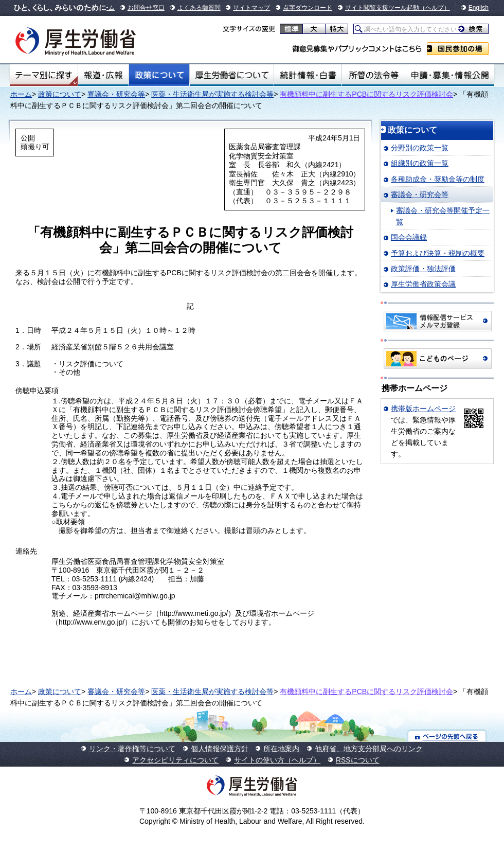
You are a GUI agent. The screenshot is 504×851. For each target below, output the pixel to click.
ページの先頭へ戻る (447, 736)
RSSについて (358, 760)
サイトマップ (251, 8)
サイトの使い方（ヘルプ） (277, 760)
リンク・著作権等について (132, 749)
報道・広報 (103, 75)
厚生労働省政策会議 (423, 284)
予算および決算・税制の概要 (438, 253)
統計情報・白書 (308, 75)
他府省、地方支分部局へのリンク (369, 749)
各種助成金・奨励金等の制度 (438, 179)
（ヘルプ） (435, 8)
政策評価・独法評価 (423, 269)
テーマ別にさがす (44, 75)
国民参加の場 (458, 49)
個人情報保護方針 (220, 749)
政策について (159, 75)
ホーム (21, 94)
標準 (291, 29)
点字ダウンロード (308, 8)
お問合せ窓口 (146, 8)
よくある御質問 (199, 8)
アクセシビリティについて (175, 760)
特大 (337, 29)
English (479, 8)
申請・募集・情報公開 (450, 75)
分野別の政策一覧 (420, 148)
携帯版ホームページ (423, 409)
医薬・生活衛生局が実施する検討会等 (212, 94)
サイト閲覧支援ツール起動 (382, 8)
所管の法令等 (373, 75)
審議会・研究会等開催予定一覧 (443, 216)
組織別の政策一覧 (420, 163)
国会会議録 (409, 237)
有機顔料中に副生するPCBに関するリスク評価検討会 (366, 94)
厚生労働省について (232, 75)
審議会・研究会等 (116, 94)
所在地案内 (281, 749)
